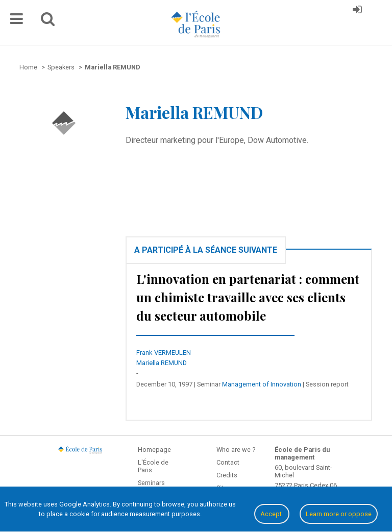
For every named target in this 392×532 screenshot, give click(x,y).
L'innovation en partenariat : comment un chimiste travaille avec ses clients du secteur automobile (248, 297)
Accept (272, 514)
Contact (228, 462)
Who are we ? (236, 450)
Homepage (154, 450)
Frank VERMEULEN (164, 353)
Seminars (151, 483)
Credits (227, 475)
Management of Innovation (262, 384)
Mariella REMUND (162, 363)
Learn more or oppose (339, 514)
